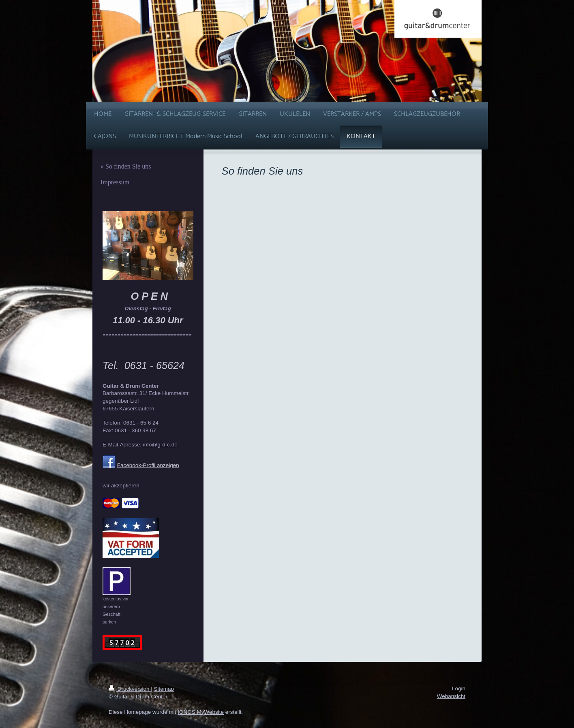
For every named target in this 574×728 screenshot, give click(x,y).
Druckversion (130, 689)
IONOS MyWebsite (201, 712)
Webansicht (451, 696)
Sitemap (164, 689)
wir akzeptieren (121, 486)
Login (459, 689)
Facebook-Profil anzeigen (148, 465)
